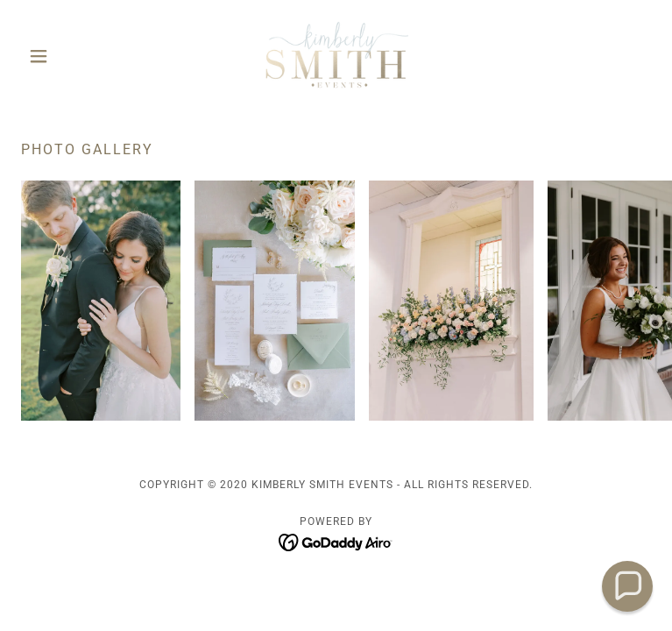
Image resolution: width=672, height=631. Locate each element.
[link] (336, 56)
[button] (68, 56)
